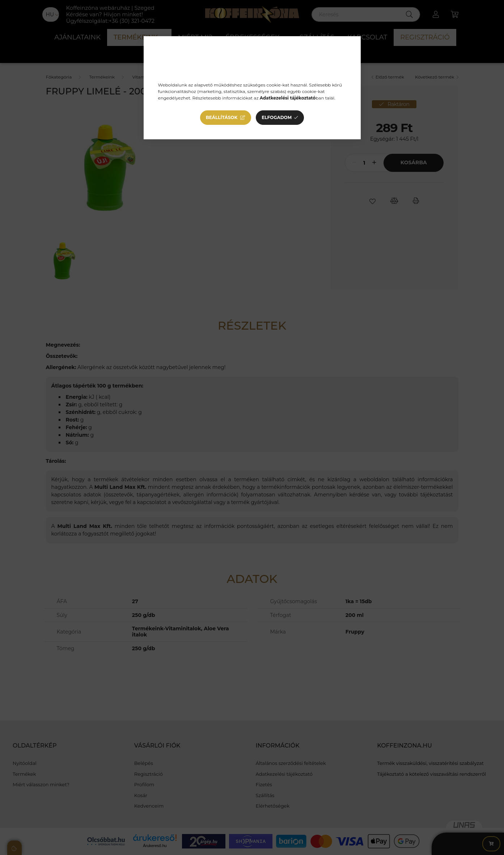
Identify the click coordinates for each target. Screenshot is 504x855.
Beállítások (222, 117)
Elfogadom (277, 117)
